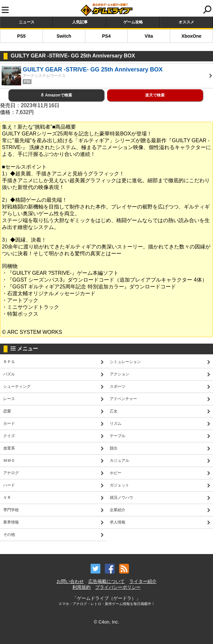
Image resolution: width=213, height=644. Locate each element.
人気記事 (80, 22)
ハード (9, 485)
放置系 (9, 448)
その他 (9, 535)
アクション (119, 374)
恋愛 (7, 411)
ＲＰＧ (9, 362)
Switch (64, 36)
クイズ (9, 436)
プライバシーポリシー (118, 587)
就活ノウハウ (121, 498)
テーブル (118, 436)
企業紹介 (118, 510)
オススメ (186, 22)
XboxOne (191, 36)
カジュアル (119, 461)
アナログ (11, 473)
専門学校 (11, 510)
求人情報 (118, 522)
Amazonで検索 (56, 95)
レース (9, 399)
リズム (116, 423)
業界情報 (11, 522)
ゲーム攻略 (133, 22)
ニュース (27, 22)
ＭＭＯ (9, 461)
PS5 (21, 36)
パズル (9, 374)
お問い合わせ (70, 581)
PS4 (106, 36)
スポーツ (118, 386)
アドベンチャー (123, 399)
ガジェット (119, 485)
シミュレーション (125, 362)
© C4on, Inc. (106, 622)
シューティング (17, 386)
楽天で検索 (155, 95)
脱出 (114, 448)
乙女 (114, 411)
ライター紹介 (143, 581)
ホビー (116, 473)
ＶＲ (7, 498)
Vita (149, 36)
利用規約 (81, 587)
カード (9, 423)
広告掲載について (106, 581)
